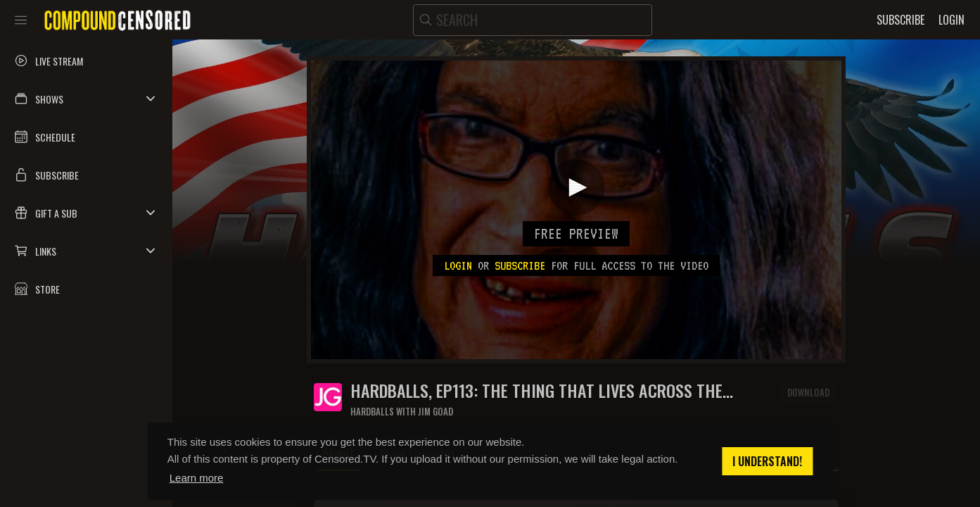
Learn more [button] (197, 478)
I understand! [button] (767, 461)
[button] (86, 99)
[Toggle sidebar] (21, 20)
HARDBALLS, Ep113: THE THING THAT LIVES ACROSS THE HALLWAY (536, 390)
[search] (533, 20)
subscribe (520, 265)
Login (458, 265)
